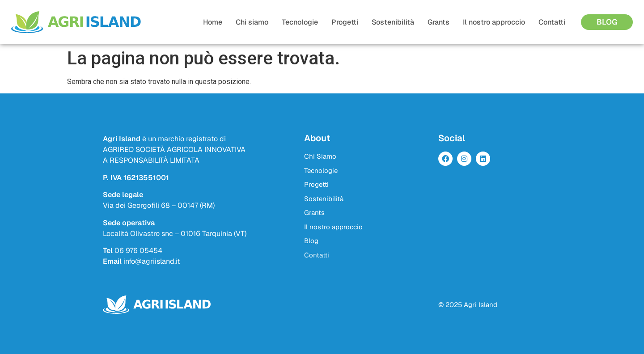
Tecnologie (300, 22)
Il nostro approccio (494, 22)
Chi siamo (252, 22)
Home (213, 22)
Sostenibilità (393, 22)
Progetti (345, 22)
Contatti (552, 22)
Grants (439, 22)
